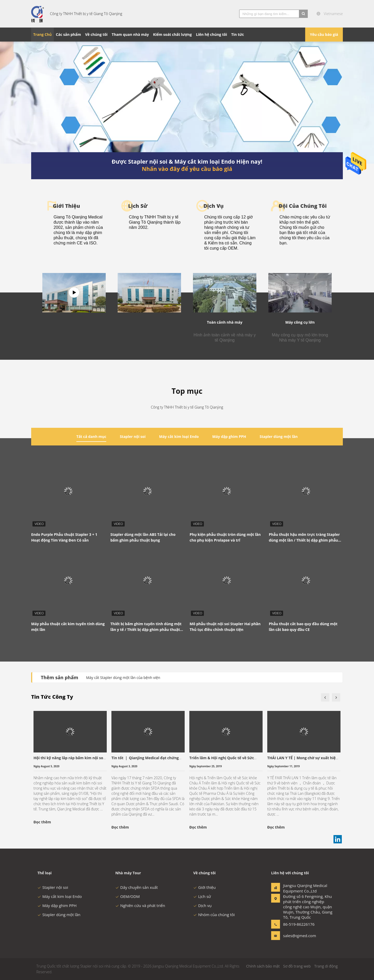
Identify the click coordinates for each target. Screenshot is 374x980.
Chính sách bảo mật (263, 966)
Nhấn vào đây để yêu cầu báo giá (187, 169)
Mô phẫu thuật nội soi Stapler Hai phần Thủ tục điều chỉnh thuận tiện (225, 627)
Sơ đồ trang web (297, 966)
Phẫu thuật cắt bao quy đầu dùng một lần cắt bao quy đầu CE (303, 627)
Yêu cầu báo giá (324, 34)
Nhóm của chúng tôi (214, 915)
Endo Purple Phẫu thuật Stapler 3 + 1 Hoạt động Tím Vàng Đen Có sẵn (64, 537)
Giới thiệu (205, 887)
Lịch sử (202, 896)
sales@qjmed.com (299, 936)
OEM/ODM (128, 896)
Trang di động (326, 966)
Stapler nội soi (53, 887)
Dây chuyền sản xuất (137, 887)
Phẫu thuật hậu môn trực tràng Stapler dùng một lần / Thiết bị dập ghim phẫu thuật (304, 538)
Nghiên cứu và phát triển (140, 905)
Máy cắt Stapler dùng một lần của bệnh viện (123, 678)
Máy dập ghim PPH (57, 905)
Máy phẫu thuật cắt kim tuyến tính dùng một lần (68, 627)
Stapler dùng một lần (59, 915)
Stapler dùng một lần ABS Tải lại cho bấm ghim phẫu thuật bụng (143, 537)
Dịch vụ (202, 905)
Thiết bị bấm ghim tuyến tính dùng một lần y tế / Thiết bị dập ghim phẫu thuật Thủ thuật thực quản (146, 627)
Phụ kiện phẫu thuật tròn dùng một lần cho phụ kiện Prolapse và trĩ (225, 537)
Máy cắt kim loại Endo (60, 896)
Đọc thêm (42, 822)
